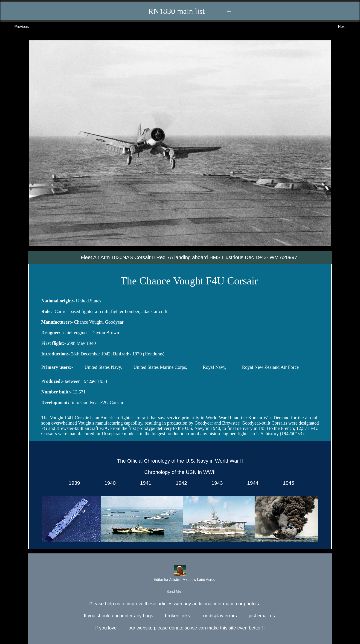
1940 (109, 483)
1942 (180, 483)
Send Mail (180, 592)
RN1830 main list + (182, 11)
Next (347, 27)
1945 (287, 483)
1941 (144, 483)
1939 (73, 483)
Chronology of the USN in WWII (180, 472)
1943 (216, 483)
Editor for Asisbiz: (180, 574)
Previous (17, 27)
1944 (251, 483)
